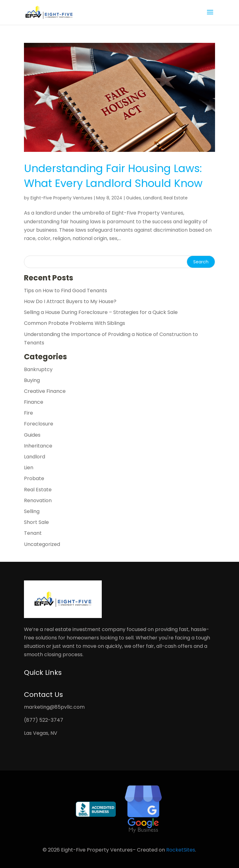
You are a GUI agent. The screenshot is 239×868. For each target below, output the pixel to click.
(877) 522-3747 (44, 720)
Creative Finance (45, 391)
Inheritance (38, 446)
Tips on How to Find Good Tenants (66, 291)
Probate (34, 478)
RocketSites (181, 850)
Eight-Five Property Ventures (61, 198)
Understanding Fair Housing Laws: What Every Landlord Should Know (113, 176)
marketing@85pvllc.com (54, 707)
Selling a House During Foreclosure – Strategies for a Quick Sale (101, 312)
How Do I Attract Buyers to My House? (70, 301)
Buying (32, 380)
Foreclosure (39, 424)
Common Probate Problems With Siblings (75, 323)
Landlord (152, 198)
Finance (34, 402)
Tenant (33, 533)
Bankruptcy (38, 369)
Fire (28, 413)
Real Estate (176, 198)
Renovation (38, 500)
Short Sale (36, 522)
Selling (32, 511)
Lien (29, 468)
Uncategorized (42, 544)
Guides (134, 198)
